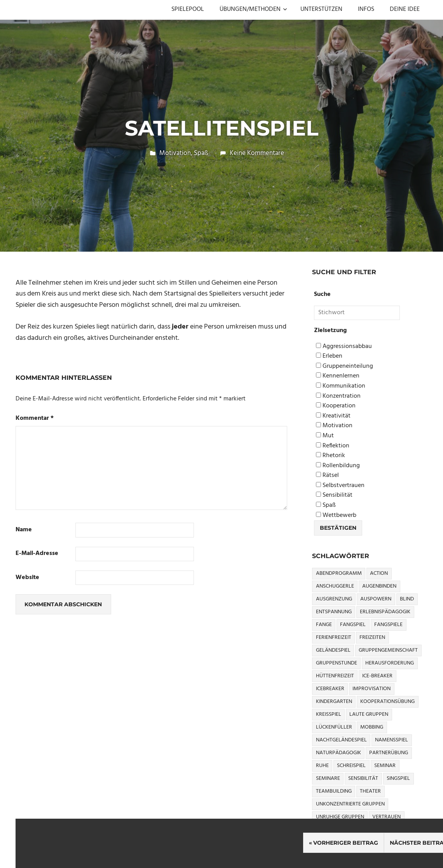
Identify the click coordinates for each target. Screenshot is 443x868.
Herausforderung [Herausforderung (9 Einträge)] (390, 663)
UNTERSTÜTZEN (321, 9)
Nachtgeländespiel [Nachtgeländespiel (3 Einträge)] (341, 740)
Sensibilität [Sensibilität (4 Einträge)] (363, 778)
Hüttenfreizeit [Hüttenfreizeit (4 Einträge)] (335, 676)
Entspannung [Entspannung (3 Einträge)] (334, 612)
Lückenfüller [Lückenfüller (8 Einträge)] (334, 727)
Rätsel (327, 476)
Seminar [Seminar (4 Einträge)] (385, 766)
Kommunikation (341, 386)
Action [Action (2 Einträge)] (379, 573)
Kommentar (35, 418)
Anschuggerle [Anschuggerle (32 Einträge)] (335, 586)
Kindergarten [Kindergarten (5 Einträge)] (334, 702)
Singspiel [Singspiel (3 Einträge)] (398, 778)
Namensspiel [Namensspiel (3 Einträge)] (392, 740)
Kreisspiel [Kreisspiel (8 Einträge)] (329, 714)
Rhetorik (331, 456)
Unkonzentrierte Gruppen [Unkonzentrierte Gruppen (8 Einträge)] (350, 804)
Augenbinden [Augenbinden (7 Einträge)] (379, 586)
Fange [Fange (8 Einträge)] (324, 625)
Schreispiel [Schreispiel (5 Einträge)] (351, 766)
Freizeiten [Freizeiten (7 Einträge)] (372, 638)
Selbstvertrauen (340, 486)
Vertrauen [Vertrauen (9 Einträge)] (386, 817)
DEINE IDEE (405, 9)
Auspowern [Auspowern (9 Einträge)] (376, 599)
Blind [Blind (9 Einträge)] (407, 599)
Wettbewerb (336, 516)
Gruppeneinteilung (344, 366)
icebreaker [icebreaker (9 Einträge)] (330, 689)
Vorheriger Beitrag (346, 843)
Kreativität (333, 416)
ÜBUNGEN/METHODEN (253, 9)
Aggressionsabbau (344, 347)
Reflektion (333, 446)
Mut (325, 436)
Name (24, 530)
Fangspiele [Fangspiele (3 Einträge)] (388, 625)
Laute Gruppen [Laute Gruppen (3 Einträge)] (369, 714)
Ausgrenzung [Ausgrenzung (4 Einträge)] (334, 599)
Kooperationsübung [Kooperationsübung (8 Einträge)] (387, 702)
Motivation (175, 153)
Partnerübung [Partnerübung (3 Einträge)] (389, 753)
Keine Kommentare (257, 153)
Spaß (201, 153)
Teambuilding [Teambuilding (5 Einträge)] (334, 791)
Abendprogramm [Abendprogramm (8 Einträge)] (339, 573)
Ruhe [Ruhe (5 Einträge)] (322, 766)
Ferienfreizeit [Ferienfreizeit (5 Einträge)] (334, 638)
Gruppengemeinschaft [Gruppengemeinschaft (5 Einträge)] (388, 650)
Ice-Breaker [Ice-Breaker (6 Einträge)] (377, 676)
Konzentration (338, 396)
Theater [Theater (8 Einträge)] (370, 791)
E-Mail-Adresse (37, 554)
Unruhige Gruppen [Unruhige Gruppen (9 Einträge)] (340, 817)
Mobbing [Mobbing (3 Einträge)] (372, 727)
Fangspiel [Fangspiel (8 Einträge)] (353, 625)
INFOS (366, 9)
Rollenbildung (338, 466)
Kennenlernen (338, 376)
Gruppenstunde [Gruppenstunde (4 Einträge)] (337, 663)
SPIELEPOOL (188, 9)
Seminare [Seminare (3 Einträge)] (328, 778)
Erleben (329, 356)
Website (27, 578)
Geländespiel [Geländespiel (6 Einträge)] (333, 650)
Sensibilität (334, 495)
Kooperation (336, 406)
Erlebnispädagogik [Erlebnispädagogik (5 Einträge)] (385, 612)
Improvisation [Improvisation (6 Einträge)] (371, 689)
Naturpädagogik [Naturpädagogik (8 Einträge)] (338, 753)
